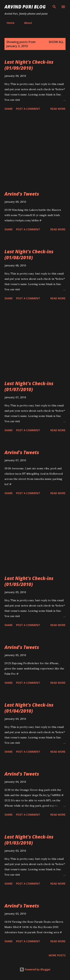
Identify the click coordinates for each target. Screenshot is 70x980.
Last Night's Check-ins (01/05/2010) (29, 581)
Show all (56, 42)
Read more (58, 109)
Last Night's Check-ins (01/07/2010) (29, 386)
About (26, 23)
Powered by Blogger (35, 969)
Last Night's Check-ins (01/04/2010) (29, 708)
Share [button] (9, 109)
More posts (57, 955)
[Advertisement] (35, 151)
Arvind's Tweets (22, 194)
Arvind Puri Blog (25, 7)
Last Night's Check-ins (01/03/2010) (29, 840)
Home (8, 23)
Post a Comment (28, 109)
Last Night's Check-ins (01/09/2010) (29, 65)
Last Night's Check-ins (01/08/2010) (29, 254)
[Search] (54, 7)
